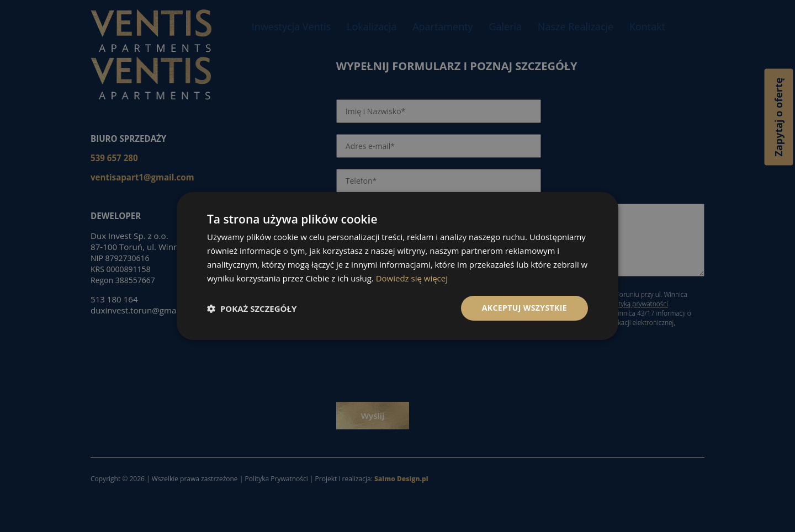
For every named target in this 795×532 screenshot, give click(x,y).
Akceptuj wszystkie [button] (524, 308)
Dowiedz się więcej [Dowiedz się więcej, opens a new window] (412, 278)
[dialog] (397, 266)
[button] (252, 308)
